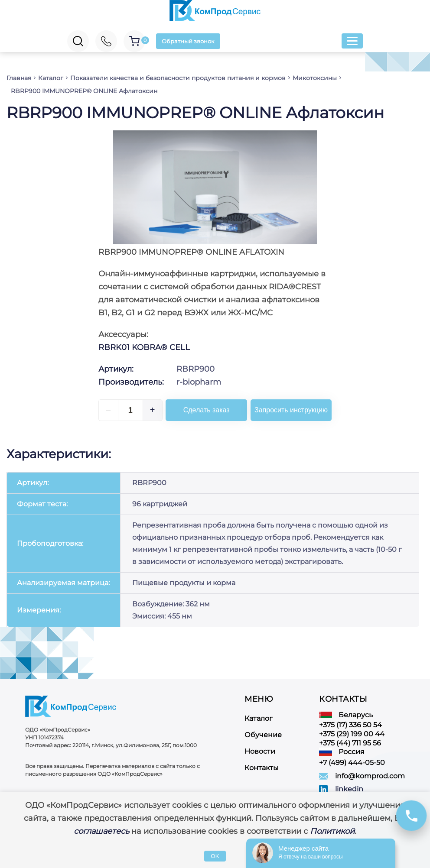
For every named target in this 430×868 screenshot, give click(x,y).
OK (215, 856)
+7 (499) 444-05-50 (352, 759)
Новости (260, 747)
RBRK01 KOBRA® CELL (144, 347)
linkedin (349, 785)
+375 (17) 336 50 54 (350, 721)
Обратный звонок (190, 41)
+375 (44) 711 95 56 (350, 739)
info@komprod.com (370, 772)
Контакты (262, 763)
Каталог (259, 714)
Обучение (263, 730)
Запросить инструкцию (295, 410)
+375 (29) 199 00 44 (352, 730)
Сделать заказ (210, 410)
